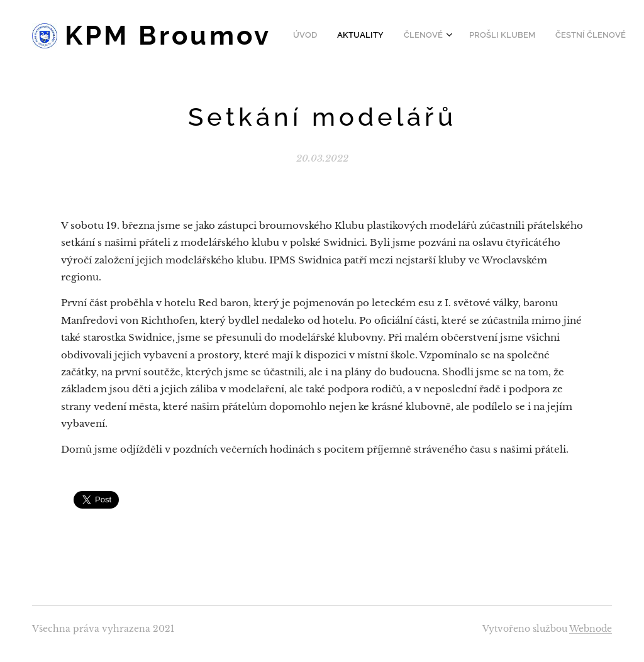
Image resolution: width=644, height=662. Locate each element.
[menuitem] (462, 36)
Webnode (591, 629)
